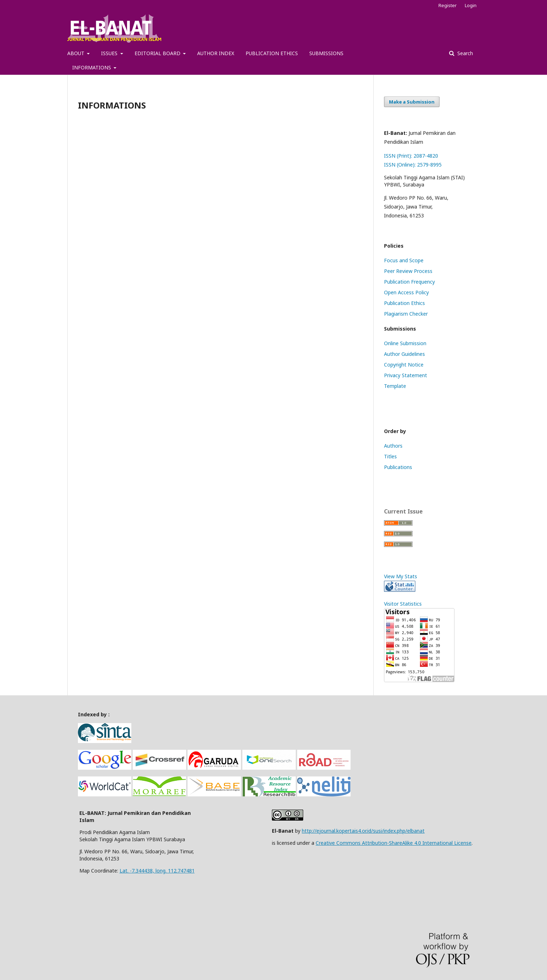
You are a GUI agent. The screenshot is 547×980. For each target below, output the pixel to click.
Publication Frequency (409, 282)
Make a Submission (412, 102)
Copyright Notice (404, 365)
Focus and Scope (404, 260)
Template (395, 386)
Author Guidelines (404, 354)
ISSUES (110, 53)
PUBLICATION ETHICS (272, 53)
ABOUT (77, 53)
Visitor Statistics (403, 604)
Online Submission (405, 343)
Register (448, 5)
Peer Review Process (408, 271)
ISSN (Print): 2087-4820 (411, 156)
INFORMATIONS (92, 67)
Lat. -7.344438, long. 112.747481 (157, 871)
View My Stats (401, 576)
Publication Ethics (404, 303)
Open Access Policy (406, 292)
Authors (393, 446)
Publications (398, 467)
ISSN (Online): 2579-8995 (413, 165)
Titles (390, 456)
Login (471, 5)
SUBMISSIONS (326, 53)
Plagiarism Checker (406, 314)
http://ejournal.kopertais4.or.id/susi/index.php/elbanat (363, 831)
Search (464, 53)
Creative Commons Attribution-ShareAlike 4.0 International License (394, 843)
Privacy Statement (406, 375)
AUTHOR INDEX (216, 53)
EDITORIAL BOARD (158, 53)
